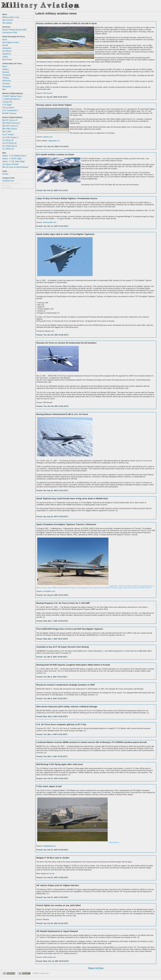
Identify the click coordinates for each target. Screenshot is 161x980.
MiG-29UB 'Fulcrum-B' (11, 123)
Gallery (5, 57)
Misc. (4, 89)
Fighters (6, 69)
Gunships (6, 83)
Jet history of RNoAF (11, 164)
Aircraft (5, 45)
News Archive (96, 968)
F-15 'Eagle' (7, 105)
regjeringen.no (54, 141)
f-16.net (51, 874)
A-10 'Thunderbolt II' (10, 110)
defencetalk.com (49, 957)
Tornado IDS (7, 102)
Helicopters (7, 48)
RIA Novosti (47, 93)
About (5, 40)
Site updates (7, 23)
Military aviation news (11, 17)
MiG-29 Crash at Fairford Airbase (15, 167)
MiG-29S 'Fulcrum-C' (11, 126)
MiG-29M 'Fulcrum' (10, 129)
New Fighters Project (11, 42)
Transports (7, 75)
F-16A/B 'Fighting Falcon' (12, 96)
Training (6, 78)
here (53, 331)
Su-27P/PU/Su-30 (9, 143)
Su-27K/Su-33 (8, 140)
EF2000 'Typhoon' (9, 113)
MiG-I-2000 (7, 132)
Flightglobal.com (49, 846)
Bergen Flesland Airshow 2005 (14, 30)
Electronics (7, 81)
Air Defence (7, 51)
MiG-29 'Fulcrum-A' (10, 120)
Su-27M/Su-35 (8, 149)
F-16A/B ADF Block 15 (11, 99)
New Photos (7, 60)
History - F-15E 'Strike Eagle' (14, 161)
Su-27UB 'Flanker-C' (10, 137)
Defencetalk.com (49, 222)
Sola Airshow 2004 (10, 33)
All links (5, 174)
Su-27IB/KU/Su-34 (10, 146)
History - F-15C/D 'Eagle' (12, 159)
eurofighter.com (49, 591)
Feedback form (8, 181)
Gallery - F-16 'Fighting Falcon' (14, 156)
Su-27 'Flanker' (8, 135)
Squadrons (7, 54)
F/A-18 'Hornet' (8, 108)
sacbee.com (48, 137)
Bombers (6, 72)
